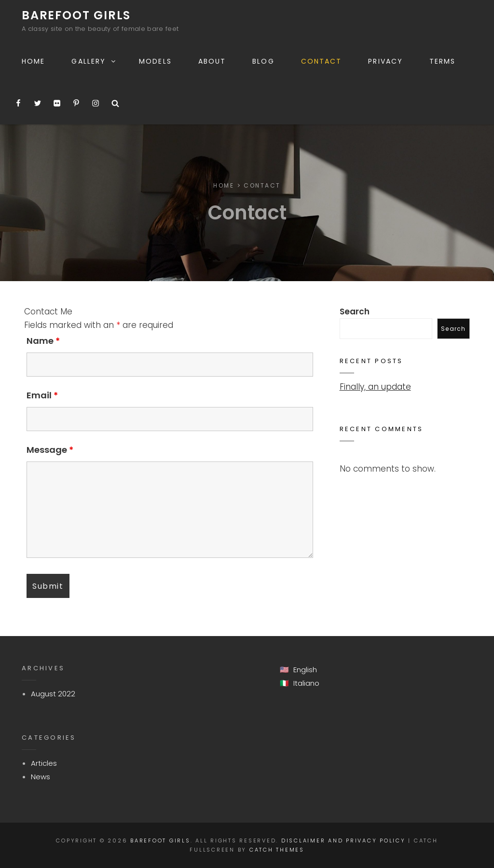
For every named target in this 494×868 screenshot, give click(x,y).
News (41, 777)
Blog (263, 61)
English (305, 670)
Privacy (385, 61)
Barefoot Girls (76, 15)
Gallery (94, 61)
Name (43, 341)
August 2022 (53, 694)
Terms (443, 61)
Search (355, 312)
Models (155, 61)
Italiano (306, 683)
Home (33, 61)
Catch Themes (277, 850)
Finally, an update (375, 387)
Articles (44, 763)
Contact (322, 61)
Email (42, 395)
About (212, 61)
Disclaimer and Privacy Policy (343, 841)
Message (50, 450)
